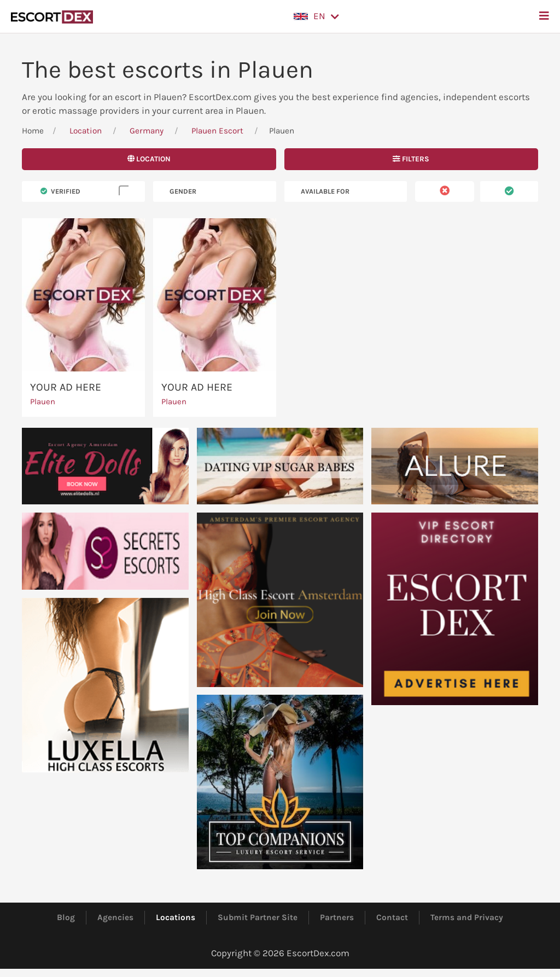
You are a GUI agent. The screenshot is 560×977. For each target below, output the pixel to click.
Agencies (115, 917)
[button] (316, 16)
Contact (392, 917)
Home (33, 131)
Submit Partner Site (258, 917)
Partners (337, 917)
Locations (176, 917)
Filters (411, 159)
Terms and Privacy (467, 917)
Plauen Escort (217, 131)
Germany (147, 131)
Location (86, 131)
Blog (66, 917)
